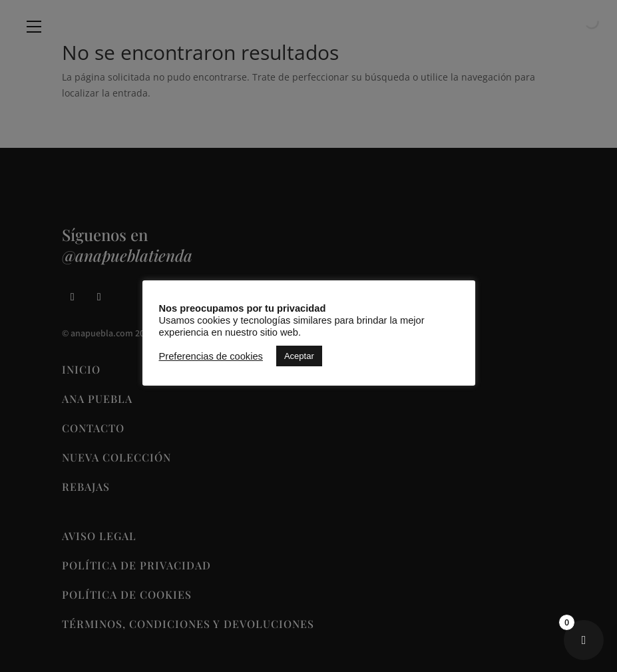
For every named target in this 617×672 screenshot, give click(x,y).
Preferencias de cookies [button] (211, 356)
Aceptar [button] (299, 356)
